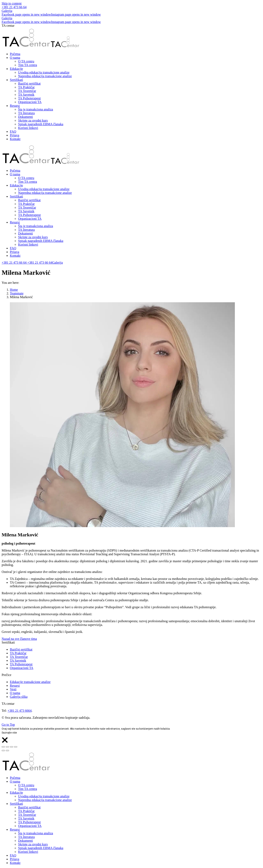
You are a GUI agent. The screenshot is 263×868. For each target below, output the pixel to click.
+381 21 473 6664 (20, 711)
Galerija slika (19, 697)
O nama (15, 693)
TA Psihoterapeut (21, 664)
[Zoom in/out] (16, 747)
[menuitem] (15, 54)
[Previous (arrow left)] (3, 751)
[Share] (7, 747)
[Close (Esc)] (3, 747)
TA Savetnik (18, 660)
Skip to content (12, 3)
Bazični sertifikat (21, 649)
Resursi (15, 686)
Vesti (13, 689)
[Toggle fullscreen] (12, 747)
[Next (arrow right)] (7, 751)
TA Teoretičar (19, 657)
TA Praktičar (18, 653)
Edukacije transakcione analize (30, 682)
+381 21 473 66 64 (14, 7)
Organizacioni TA (22, 668)
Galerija (7, 11)
